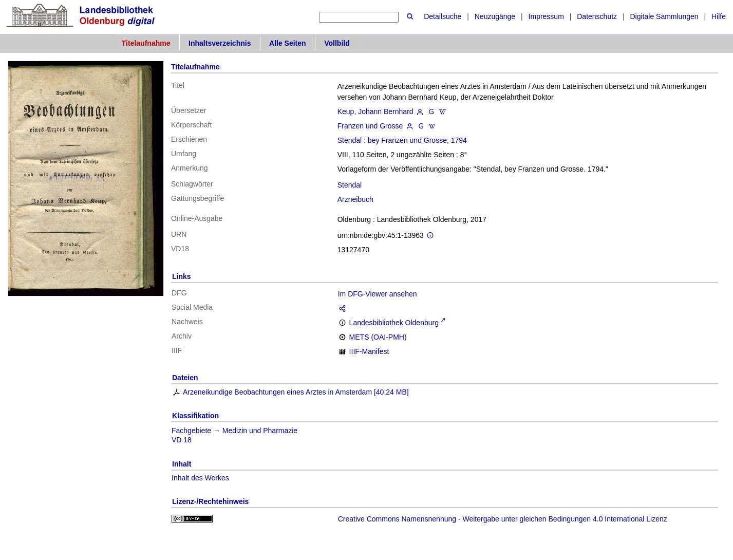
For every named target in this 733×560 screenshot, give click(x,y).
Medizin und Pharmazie (260, 431)
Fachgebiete (191, 431)
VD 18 (182, 440)
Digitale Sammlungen (664, 16)
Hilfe (719, 16)
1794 (459, 140)
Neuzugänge (495, 16)
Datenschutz (597, 16)
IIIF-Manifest (369, 351)
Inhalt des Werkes (200, 478)
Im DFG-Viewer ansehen (378, 294)
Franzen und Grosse (370, 126)
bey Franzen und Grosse (407, 140)
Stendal (350, 140)
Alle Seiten (288, 43)
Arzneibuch (355, 199)
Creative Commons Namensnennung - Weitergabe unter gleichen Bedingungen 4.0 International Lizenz (503, 519)
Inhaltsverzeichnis (220, 43)
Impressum (546, 16)
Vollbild (337, 43)
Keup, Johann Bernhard (375, 111)
